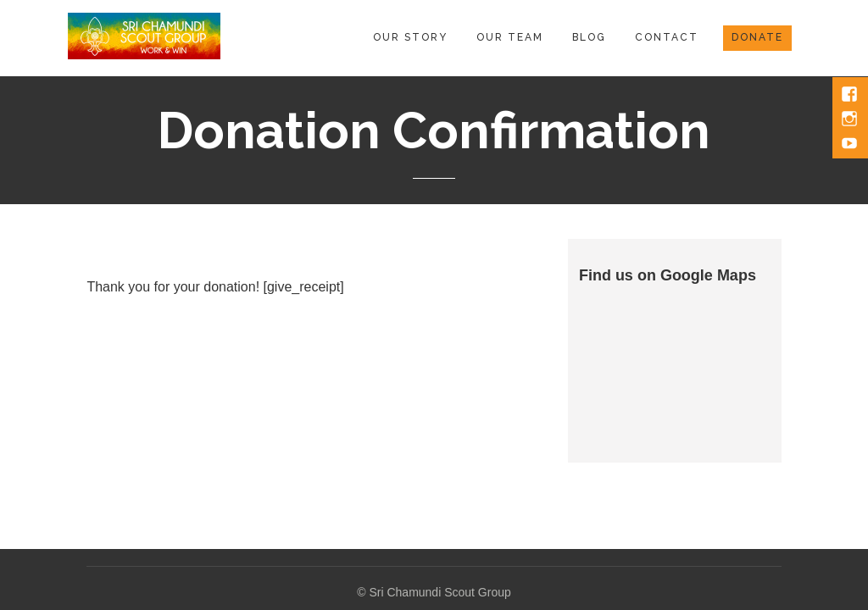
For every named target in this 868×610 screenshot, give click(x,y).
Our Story (410, 37)
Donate (757, 37)
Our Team (510, 37)
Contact (667, 37)
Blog (589, 37)
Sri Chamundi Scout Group (440, 592)
